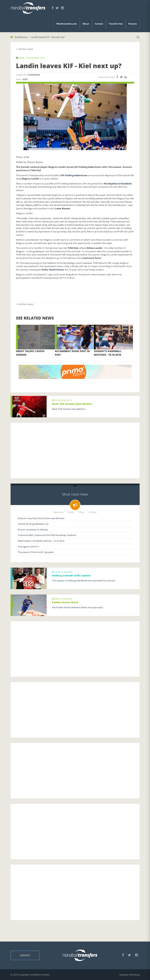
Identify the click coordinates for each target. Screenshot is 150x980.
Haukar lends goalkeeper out (33, 524)
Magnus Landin (30, 179)
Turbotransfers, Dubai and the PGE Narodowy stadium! (47, 535)
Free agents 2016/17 (28, 547)
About (86, 24)
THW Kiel (73, 248)
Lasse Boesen (63, 208)
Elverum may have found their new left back (41, 518)
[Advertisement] (75, 450)
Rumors (133, 24)
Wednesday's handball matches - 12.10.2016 (41, 541)
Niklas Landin (95, 248)
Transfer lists (116, 24)
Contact (99, 24)
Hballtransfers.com (67, 24)
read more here (91, 258)
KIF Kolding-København (74, 175)
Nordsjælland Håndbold (118, 184)
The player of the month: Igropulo (36, 552)
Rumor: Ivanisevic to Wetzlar (33, 530)
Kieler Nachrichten (53, 270)
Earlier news (25, 49)
